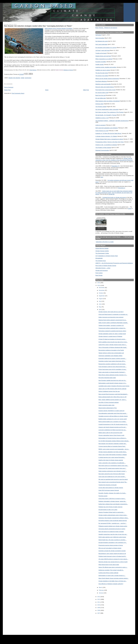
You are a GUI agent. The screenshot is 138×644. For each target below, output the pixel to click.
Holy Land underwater (101, 44)
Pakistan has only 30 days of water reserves (110, 507)
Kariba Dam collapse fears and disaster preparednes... (113, 504)
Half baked (98, 35)
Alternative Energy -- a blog (103, 268)
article (130, 208)
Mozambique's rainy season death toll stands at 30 (112, 554)
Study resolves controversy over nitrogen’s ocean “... (113, 471)
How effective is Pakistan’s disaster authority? (111, 584)
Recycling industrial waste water (107, 378)
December (102, 288)
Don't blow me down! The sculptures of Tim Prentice (109, 112)
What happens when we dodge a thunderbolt (108, 101)
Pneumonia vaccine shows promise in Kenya (111, 545)
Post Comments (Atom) (18, 93)
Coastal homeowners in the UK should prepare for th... (113, 424)
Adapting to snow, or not (102, 118)
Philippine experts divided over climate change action (113, 526)
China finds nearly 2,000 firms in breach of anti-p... (112, 499)
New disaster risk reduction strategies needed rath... (113, 444)
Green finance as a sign (102, 131)
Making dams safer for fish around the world (110, 433)
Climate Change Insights (102, 251)
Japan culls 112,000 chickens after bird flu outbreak (112, 389)
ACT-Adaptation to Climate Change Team (107, 256)
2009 (99, 608)
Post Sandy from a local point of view (105, 90)
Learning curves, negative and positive (106, 67)
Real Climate (99, 275)
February (101, 590)
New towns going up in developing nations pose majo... (113, 466)
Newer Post (7, 90)
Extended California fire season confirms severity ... (112, 358)
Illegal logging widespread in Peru (108, 408)
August (101, 299)
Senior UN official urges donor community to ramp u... (113, 567)
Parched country (103, 496)
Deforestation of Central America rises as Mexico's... (113, 438)
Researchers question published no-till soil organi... (112, 364)
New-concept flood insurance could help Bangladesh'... (113, 394)
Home (47, 90)
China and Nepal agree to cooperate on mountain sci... (113, 314)
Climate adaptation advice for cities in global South (112, 334)
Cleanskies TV (115, 166)
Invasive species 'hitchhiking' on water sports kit (111, 411)
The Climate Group (101, 261)
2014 (99, 285)
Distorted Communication (102, 150)
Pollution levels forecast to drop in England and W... (112, 556)
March (101, 587)
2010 (99, 605)
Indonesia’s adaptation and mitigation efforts (110, 356)
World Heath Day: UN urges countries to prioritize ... (113, 540)
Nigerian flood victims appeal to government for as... (113, 320)
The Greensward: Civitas (102, 253)
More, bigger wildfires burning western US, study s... (113, 400)
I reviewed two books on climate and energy (114, 197)
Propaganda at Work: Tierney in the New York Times (110, 142)
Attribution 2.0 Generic (68, 70)
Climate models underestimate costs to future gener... (113, 515)
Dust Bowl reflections (101, 81)
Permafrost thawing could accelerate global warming (113, 521)
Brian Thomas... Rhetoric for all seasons (106, 28)
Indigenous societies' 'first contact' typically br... (111, 570)
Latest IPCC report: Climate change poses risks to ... (113, 345)
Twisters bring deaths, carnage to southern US (111, 325)
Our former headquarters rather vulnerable (107, 109)
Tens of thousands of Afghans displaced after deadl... (113, 347)
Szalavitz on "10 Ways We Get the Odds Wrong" (109, 133)
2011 (99, 602)
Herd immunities (100, 38)
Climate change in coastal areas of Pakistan (110, 336)
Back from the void (100, 95)
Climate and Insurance (102, 270)
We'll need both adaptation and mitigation (107, 128)
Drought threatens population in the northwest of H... (113, 543)
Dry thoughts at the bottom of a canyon (106, 48)
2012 (99, 599)
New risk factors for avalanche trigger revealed (111, 532)
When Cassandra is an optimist (104, 59)
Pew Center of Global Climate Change (106, 266)
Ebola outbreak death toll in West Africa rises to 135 (112, 397)
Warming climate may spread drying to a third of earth (113, 562)
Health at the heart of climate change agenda (111, 460)
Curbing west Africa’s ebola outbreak (108, 573)
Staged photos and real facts (103, 56)
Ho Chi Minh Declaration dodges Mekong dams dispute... (114, 441)
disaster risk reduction (14, 78)
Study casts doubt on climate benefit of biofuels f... (112, 372)
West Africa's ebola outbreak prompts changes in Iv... (113, 375)
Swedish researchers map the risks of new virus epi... (113, 534)
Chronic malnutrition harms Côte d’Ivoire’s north (111, 435)
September (102, 296)
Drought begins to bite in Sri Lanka (108, 510)
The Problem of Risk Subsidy (103, 148)
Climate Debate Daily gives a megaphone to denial (109, 139)
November (102, 290)
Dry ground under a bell (102, 93)
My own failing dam (101, 98)
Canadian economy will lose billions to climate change (113, 416)
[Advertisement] (104, 623)
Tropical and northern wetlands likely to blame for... (112, 328)
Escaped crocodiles (101, 62)
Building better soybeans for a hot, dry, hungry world (113, 419)
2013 (99, 597)
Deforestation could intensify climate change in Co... (113, 383)
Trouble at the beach (101, 53)
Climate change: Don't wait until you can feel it (111, 312)
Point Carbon (99, 273)
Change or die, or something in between (106, 145)
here (102, 177)
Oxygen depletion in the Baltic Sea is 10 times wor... (113, 581)
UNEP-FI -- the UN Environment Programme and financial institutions (114, 263)
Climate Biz (111, 194)
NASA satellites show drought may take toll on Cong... (113, 342)
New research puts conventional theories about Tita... (113, 482)
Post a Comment (9, 87)
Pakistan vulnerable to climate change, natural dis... (112, 501)
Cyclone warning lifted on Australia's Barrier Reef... (112, 446)
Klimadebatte (99, 258)
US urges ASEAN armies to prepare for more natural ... (113, 559)
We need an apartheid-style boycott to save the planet (113, 479)
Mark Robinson (33, 70)
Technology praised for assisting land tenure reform (112, 331)
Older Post (86, 90)
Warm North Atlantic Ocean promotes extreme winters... (114, 578)
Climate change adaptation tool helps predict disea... (113, 452)
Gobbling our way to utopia (103, 70)
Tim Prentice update (101, 107)
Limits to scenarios (100, 125)
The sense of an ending (102, 76)
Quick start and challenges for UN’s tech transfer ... (112, 477)
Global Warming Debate (102, 248)
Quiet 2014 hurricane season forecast (109, 490)
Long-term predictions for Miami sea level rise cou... (113, 430)
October (101, 293)
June (100, 304)
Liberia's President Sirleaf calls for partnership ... (112, 512)
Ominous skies (99, 104)
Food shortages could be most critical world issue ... (113, 367)
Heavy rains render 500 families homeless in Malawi (113, 455)
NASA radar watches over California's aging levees (112, 537)
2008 (99, 610)
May (100, 307)
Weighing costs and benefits (103, 84)
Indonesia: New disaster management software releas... (114, 518)
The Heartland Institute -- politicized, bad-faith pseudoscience (112, 121)
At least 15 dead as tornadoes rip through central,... (112, 339)
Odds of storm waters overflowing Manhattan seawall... (113, 323)
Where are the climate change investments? (107, 79)
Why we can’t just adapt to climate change (110, 548)
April (100, 310)
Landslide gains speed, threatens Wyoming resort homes (114, 386)
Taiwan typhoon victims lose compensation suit (111, 353)
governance (28, 78)
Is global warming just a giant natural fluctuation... (112, 457)
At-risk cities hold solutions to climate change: (111, 488)
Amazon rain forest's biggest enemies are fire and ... (113, 427)
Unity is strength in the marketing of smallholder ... (112, 463)
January (101, 593)
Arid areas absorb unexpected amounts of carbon (112, 529)
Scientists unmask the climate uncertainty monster (112, 551)
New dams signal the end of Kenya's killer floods (112, 474)
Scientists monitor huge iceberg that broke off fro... (112, 361)
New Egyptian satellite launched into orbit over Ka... (112, 380)
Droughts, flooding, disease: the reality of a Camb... (112, 493)
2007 (99, 613)
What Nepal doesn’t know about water (109, 565)
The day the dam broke (102, 73)
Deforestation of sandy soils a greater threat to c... (112, 576)
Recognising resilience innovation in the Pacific (111, 350)
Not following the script (102, 41)
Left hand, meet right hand (103, 50)
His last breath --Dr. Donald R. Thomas (106, 115)
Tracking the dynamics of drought (108, 485)
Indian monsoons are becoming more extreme (111, 317)
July (100, 301)
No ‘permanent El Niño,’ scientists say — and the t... (113, 523)
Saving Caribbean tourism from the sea (109, 391)
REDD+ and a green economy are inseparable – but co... (114, 449)
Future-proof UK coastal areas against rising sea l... (112, 468)
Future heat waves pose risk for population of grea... (113, 369)
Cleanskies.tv (121, 188)
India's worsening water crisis (106, 405)
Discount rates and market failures (105, 87)
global (23, 78)
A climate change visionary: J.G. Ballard (106, 136)
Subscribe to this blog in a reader (105, 242)
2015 (99, 283)
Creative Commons (59, 70)
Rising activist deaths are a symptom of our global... (113, 422)
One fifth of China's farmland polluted (109, 402)
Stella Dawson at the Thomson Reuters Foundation (59, 28)
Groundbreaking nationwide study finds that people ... (113, 413)
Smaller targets (100, 64)
